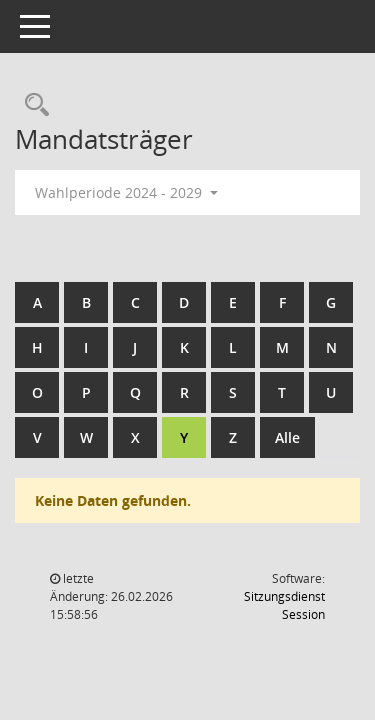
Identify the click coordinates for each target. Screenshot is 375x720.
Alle (287, 437)
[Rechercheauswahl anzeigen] (32, 105)
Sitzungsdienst (284, 605)
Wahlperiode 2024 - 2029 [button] (126, 192)
